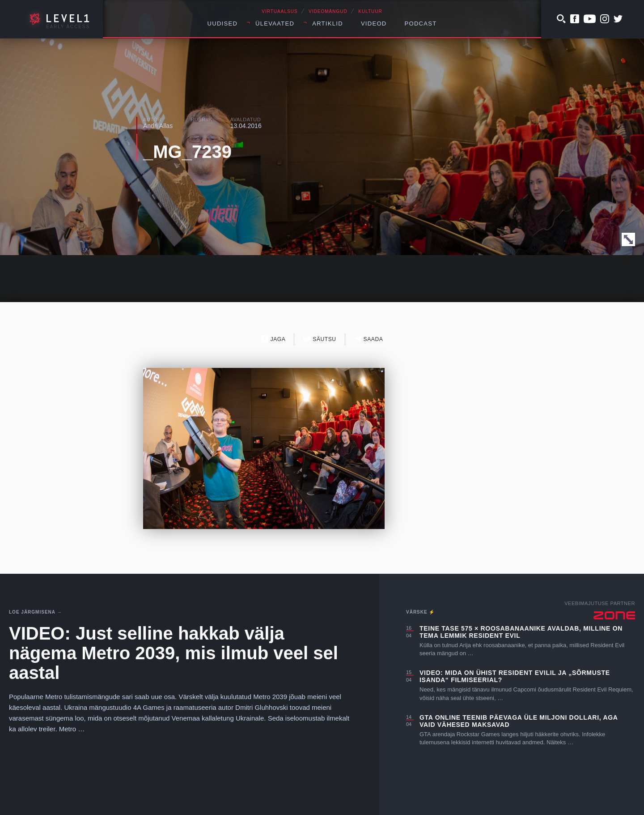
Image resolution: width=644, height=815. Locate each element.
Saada (369, 339)
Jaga (273, 339)
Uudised (223, 23)
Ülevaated (275, 23)
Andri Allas (158, 126)
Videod (374, 23)
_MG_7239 (187, 152)
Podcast (421, 23)
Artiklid (328, 23)
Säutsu (320, 339)
